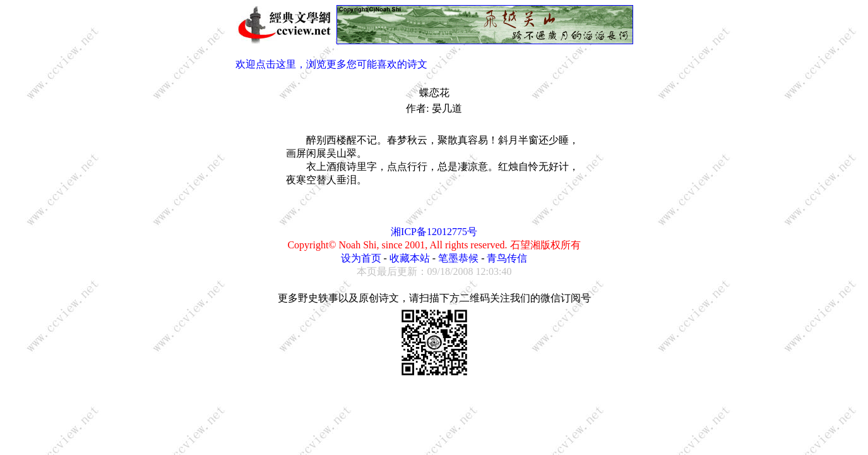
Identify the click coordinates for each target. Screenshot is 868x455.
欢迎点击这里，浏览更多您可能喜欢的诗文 (331, 64)
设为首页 (361, 258)
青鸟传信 (507, 258)
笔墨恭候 (458, 258)
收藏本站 (410, 258)
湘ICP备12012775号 (434, 232)
